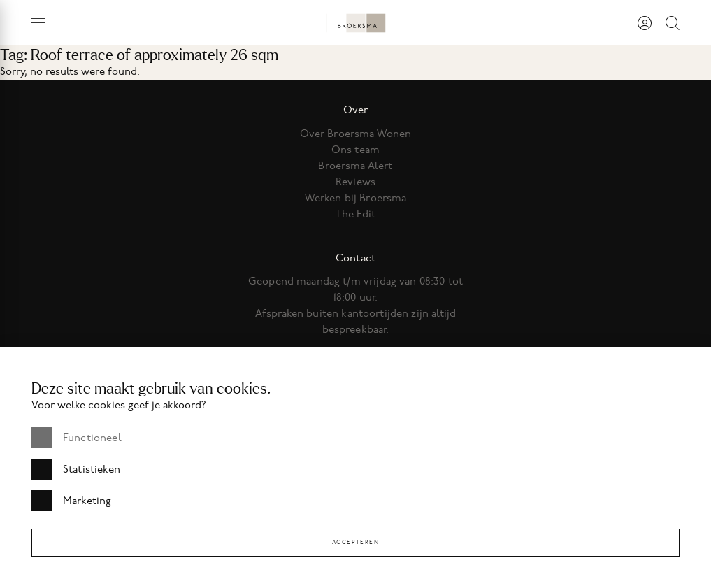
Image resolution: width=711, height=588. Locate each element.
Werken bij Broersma (356, 198)
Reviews (355, 182)
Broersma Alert (355, 166)
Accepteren (356, 542)
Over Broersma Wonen (356, 134)
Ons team (355, 150)
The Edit (355, 214)
